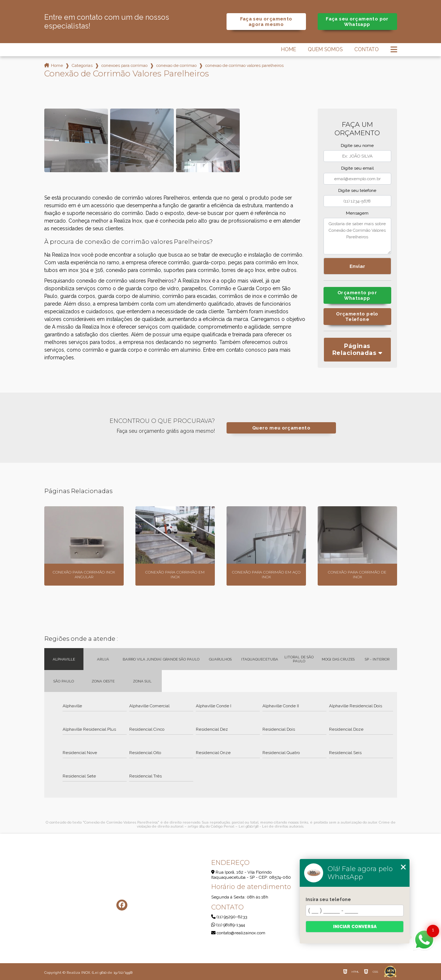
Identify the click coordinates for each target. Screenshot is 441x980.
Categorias (82, 65)
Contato (367, 49)
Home (289, 49)
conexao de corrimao (176, 65)
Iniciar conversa (355, 927)
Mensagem (357, 213)
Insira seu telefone (328, 900)
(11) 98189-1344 (228, 925)
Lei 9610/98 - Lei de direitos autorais (271, 826)
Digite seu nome (357, 145)
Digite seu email (357, 168)
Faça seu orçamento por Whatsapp (357, 22)
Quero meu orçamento (281, 428)
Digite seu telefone (357, 190)
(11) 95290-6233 (229, 917)
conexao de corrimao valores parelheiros (244, 65)
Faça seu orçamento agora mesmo (266, 22)
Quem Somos (325, 49)
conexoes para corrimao (124, 65)
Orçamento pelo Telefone (357, 317)
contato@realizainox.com (238, 933)
